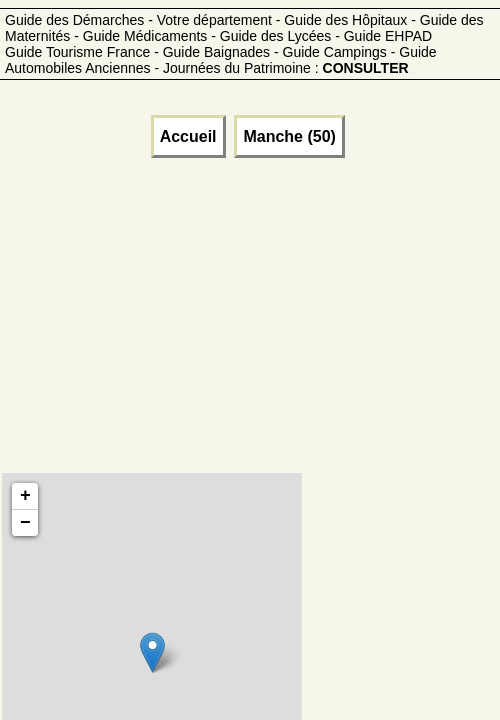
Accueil (188, 136)
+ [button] (25, 496)
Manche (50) (289, 136)
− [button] (25, 523)
